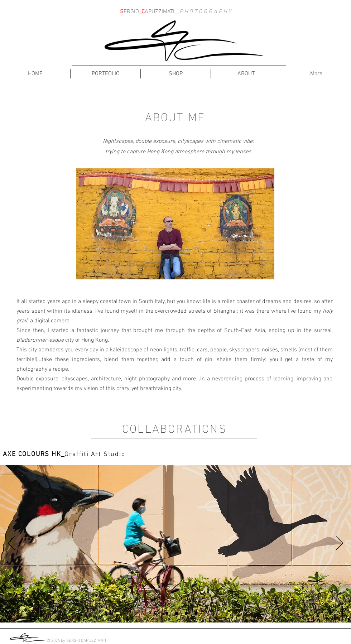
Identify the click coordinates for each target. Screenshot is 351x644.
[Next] (340, 544)
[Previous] (11, 544)
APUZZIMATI (160, 12)
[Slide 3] (177, 613)
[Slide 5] (196, 613)
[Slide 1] (156, 613)
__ (177, 12)
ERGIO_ (133, 12)
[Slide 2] (167, 613)
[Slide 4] (186, 613)
